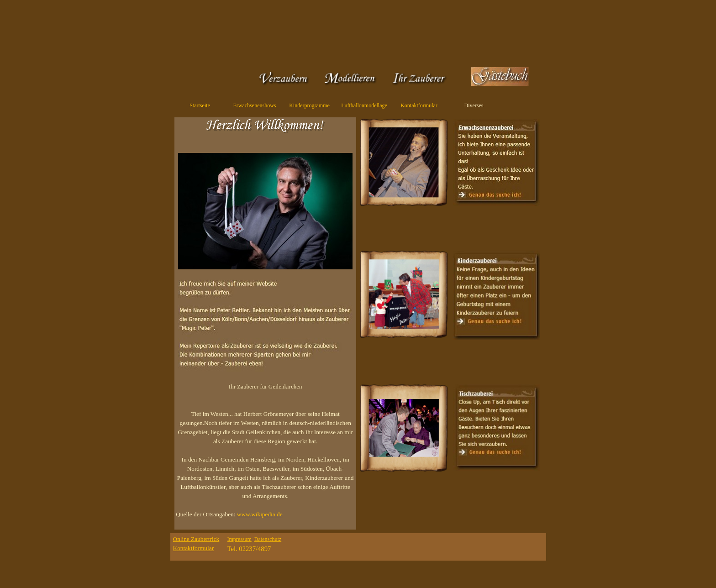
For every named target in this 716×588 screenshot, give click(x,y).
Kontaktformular (419, 105)
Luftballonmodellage (364, 105)
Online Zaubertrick (196, 539)
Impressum (240, 539)
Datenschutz (268, 539)
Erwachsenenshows (255, 105)
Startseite (200, 105)
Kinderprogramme (309, 105)
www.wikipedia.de (260, 514)
